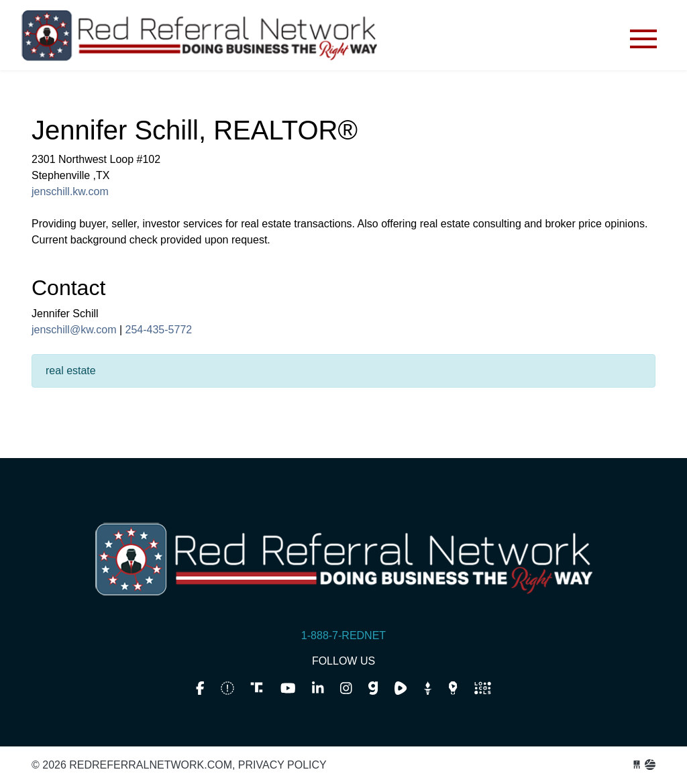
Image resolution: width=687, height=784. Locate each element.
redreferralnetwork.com (199, 39)
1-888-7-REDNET (343, 635)
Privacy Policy (282, 765)
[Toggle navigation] (643, 39)
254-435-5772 (159, 330)
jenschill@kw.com (74, 330)
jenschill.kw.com (70, 191)
